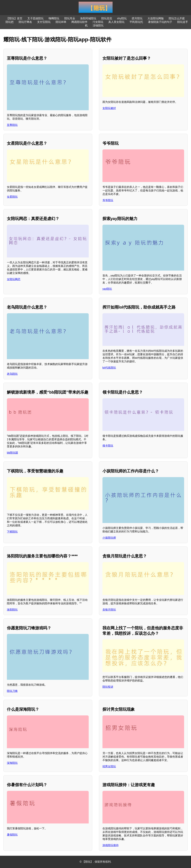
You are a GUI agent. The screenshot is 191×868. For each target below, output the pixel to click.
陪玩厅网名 (25, 22)
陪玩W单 (61, 22)
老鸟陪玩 (12, 374)
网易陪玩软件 (79, 22)
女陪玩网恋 (14, 279)
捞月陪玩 (137, 18)
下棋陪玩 (12, 532)
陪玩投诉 (108, 687)
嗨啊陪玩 (54, 18)
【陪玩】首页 (14, 18)
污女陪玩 (98, 22)
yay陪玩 (107, 289)
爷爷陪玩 (108, 200)
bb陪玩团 (12, 453)
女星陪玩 (12, 197)
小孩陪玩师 (109, 538)
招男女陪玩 (109, 766)
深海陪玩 (12, 763)
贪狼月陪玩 (109, 610)
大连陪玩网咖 (156, 18)
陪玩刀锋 (12, 691)
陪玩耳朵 (70, 18)
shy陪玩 (122, 18)
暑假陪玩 (12, 835)
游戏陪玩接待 (111, 845)
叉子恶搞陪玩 (35, 18)
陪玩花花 (107, 18)
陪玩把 (10, 22)
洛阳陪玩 (12, 610)
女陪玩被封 (109, 108)
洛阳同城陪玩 (88, 18)
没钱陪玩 (98, 25)
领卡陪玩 (108, 446)
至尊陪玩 (12, 125)
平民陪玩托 (136, 22)
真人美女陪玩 (116, 22)
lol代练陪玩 (109, 368)
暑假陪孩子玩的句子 (160, 22)
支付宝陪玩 (44, 22)
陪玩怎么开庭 (177, 18)
